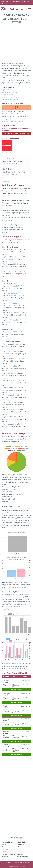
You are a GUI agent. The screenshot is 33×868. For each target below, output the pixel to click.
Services (20, 854)
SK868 (15, 402)
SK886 (15, 424)
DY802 (15, 283)
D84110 (15, 264)
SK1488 (16, 344)
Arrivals (4, 844)
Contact (25, 862)
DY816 (15, 305)
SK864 (15, 395)
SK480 (15, 351)
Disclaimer (20, 862)
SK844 (15, 388)
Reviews (5, 857)
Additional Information (9, 92)
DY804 (15, 286)
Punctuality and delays (9, 97)
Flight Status (6, 90)
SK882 (15, 410)
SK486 (15, 366)
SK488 (15, 373)
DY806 (15, 293)
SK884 (15, 417)
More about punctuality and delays (13, 121)
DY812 (15, 296)
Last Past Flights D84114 (10, 99)
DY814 (15, 303)
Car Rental (20, 844)
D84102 (16, 249)
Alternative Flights (8, 95)
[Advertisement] (16, 44)
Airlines (4, 852)
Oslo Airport (17, 9)
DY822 (15, 320)
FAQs (18, 847)
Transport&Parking (8, 854)
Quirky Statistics (22, 857)
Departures (5, 847)
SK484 (15, 359)
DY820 (15, 312)
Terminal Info (21, 842)
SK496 (15, 380)
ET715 (15, 332)
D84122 (16, 271)
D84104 (16, 257)
